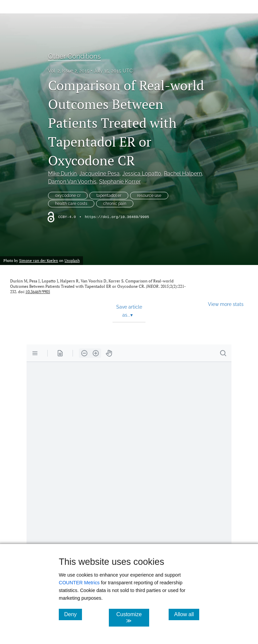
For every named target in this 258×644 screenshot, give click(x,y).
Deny (73, 614)
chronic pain (115, 204)
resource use (149, 196)
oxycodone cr (68, 196)
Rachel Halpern (183, 174)
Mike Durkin (62, 174)
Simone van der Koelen (39, 260)
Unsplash (72, 260)
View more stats (226, 304)
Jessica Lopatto (142, 174)
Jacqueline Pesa (99, 174)
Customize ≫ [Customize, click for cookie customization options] (133, 618)
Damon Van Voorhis (72, 182)
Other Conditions (74, 56)
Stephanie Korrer (120, 182)
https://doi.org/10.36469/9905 (117, 217)
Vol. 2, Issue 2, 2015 (69, 71)
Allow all (187, 614)
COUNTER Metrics (79, 583)
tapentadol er (109, 196)
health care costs (71, 204)
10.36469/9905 (38, 292)
